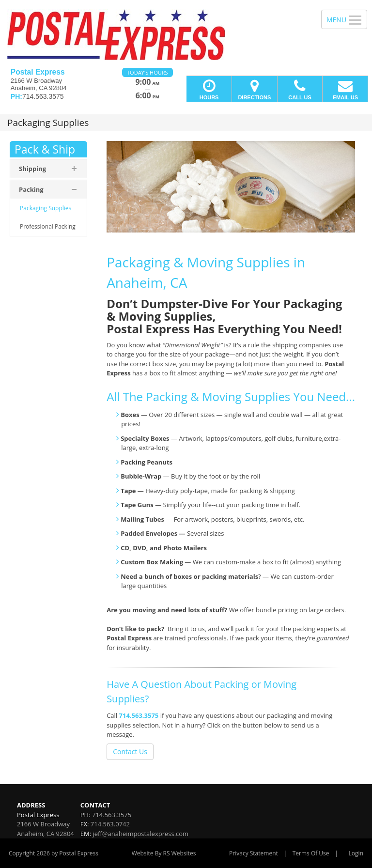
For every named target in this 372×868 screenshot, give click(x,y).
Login (356, 853)
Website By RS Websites (164, 853)
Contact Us (130, 752)
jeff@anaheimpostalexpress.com (140, 834)
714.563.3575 (139, 715)
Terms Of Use (311, 853)
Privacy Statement (254, 853)
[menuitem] (48, 208)
